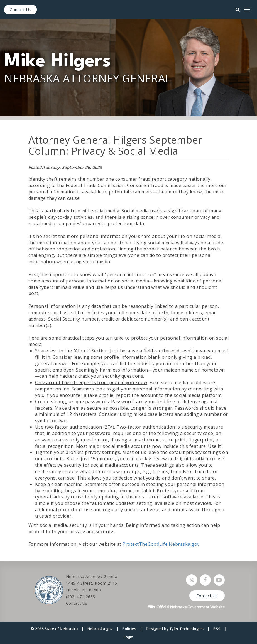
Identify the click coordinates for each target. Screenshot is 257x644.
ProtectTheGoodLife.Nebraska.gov (161, 544)
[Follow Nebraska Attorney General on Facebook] (205, 580)
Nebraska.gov (100, 629)
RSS (217, 629)
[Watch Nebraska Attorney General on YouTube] (219, 580)
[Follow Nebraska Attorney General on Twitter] (192, 580)
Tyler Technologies (187, 629)
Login (128, 637)
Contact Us (20, 10)
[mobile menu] (247, 9)
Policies (129, 629)
